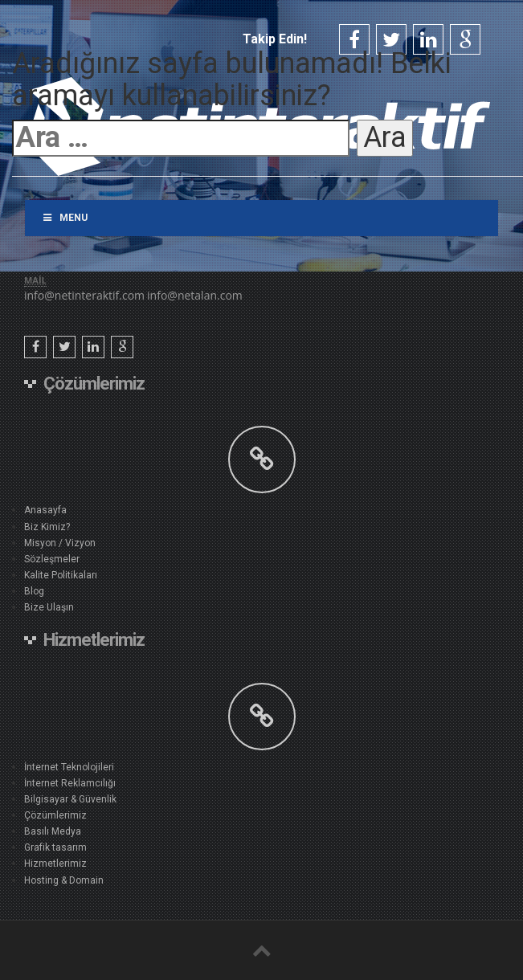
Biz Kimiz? (47, 527)
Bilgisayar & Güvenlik (70, 799)
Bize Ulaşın (49, 607)
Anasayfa (45, 510)
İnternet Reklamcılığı (70, 783)
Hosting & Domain (64, 880)
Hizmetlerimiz (55, 864)
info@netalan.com (195, 295)
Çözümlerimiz (55, 815)
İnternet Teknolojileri (69, 767)
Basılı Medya (53, 831)
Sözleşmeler (52, 559)
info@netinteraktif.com (84, 295)
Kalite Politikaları (61, 575)
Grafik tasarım (55, 847)
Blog (34, 591)
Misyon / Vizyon (60, 543)
